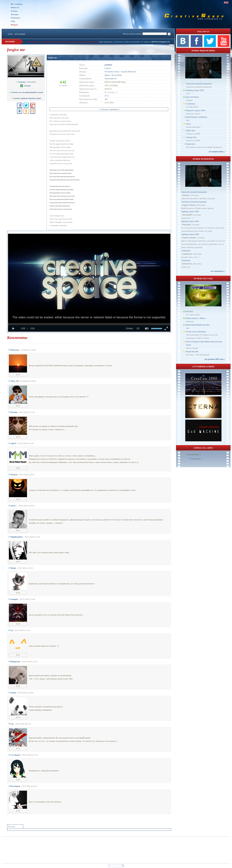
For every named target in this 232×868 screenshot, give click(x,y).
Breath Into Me (192, 351)
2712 (107, 96)
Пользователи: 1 (194, 454)
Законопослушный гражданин (199, 84)
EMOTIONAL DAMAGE (197, 117)
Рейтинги (15, 18)
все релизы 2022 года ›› (215, 359)
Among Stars (191, 137)
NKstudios (187, 224)
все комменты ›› (218, 271)
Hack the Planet (192, 97)
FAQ (13, 21)
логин (10, 34)
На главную (17, 4)
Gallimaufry (187, 254)
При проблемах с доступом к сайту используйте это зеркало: (125, 42)
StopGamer (191, 144)
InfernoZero (187, 264)
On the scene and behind (196, 332)
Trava (188, 124)
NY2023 (190, 311)
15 (106, 92)
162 (106, 99)
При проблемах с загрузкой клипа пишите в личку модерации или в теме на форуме (63, 42)
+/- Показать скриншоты (109, 109)
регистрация (20, 34)
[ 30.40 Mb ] (26, 82)
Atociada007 (187, 215)
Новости (15, 8)
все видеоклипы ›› (217, 151)
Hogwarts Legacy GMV (196, 110)
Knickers (186, 195)
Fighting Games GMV (195, 90)
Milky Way (191, 130)
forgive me (52, 58)
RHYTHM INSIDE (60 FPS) (198, 325)
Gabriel (108, 68)
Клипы (14, 11)
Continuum (191, 104)
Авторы (15, 14)
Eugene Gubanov (189, 205)
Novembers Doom (112, 72)
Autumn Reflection (129, 72)
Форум (14, 25)
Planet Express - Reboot (196, 318)
